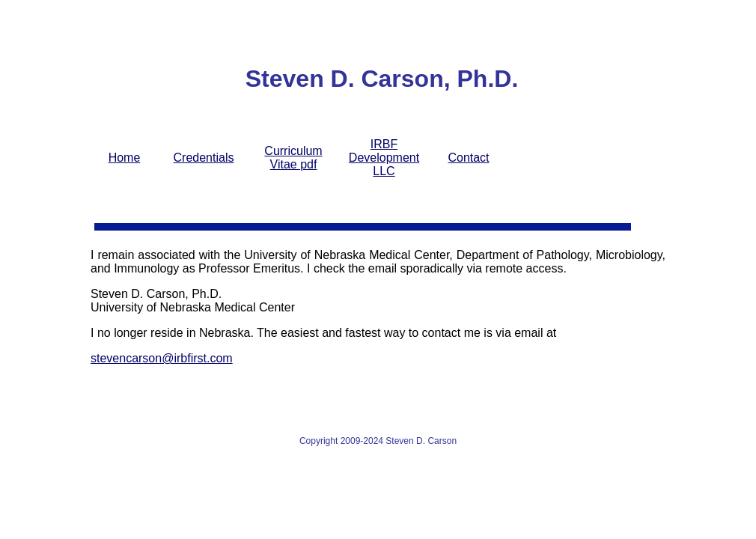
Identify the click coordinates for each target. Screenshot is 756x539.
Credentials (204, 158)
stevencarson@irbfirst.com (162, 358)
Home (125, 158)
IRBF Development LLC (384, 158)
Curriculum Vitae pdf (293, 158)
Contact (468, 158)
